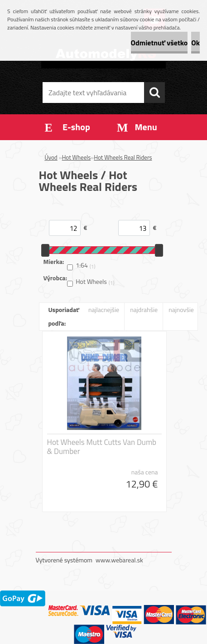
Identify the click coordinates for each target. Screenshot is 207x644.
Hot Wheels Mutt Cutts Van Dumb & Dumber (102, 447)
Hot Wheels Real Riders (123, 157)
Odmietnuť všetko (159, 43)
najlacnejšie (104, 310)
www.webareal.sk (119, 560)
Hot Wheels (77, 157)
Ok (195, 43)
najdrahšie (144, 310)
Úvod (51, 157)
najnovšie (181, 310)
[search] (154, 93)
